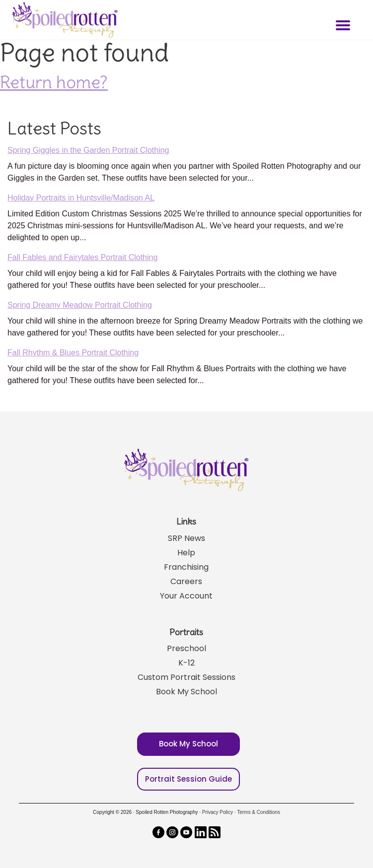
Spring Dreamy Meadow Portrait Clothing (80, 305)
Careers (186, 581)
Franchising (186, 567)
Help (186, 553)
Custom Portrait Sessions (186, 677)
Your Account (186, 596)
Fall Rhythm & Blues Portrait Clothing (73, 353)
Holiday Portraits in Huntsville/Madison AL (81, 198)
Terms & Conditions (259, 812)
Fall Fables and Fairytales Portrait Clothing (82, 257)
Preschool (186, 648)
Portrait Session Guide (188, 779)
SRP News (186, 538)
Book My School (186, 692)
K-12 (186, 663)
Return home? (54, 82)
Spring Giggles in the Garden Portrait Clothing (88, 150)
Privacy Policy (218, 812)
